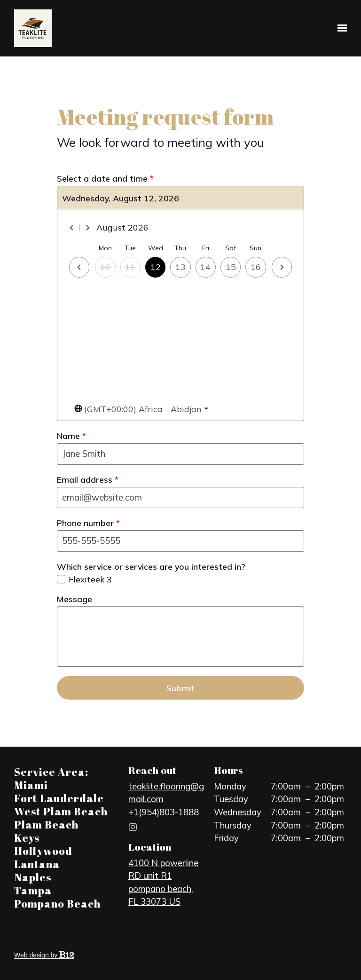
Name (71, 436)
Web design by (44, 955)
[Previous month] (72, 228)
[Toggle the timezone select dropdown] (141, 409)
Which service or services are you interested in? (151, 566)
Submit (180, 688)
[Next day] (282, 267)
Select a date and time (105, 178)
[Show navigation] (340, 28)
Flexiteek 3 (90, 579)
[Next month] (87, 228)
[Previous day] (79, 267)
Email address (88, 479)
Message (75, 599)
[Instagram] (133, 827)
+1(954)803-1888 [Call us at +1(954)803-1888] (164, 812)
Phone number (88, 523)
